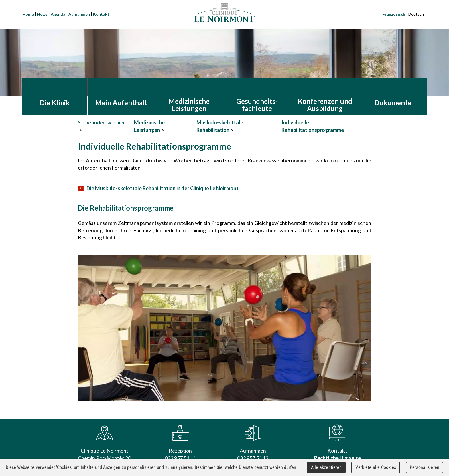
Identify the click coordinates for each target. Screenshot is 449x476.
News (42, 14)
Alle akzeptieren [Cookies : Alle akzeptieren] (326, 467)
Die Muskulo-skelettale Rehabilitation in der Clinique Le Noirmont (158, 188)
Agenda (58, 14)
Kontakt (101, 14)
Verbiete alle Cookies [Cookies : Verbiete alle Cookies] (376, 467)
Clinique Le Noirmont (224, 14)
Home (28, 14)
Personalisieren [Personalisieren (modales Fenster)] (425, 467)
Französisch (394, 14)
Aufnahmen (79, 14)
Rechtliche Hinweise (337, 458)
